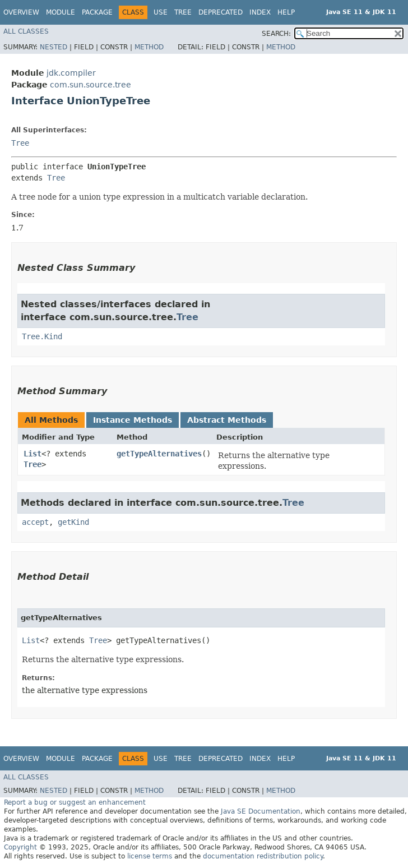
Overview (21, 12)
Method (149, 47)
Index (260, 12)
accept (35, 522)
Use (161, 12)
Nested (54, 47)
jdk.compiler (71, 73)
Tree (183, 12)
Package (97, 12)
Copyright (20, 847)
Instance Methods (133, 420)
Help (286, 12)
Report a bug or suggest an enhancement (75, 802)
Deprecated (221, 12)
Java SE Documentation (261, 811)
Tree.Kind (42, 336)
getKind (73, 522)
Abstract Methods (227, 420)
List (33, 454)
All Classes (26, 31)
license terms (150, 856)
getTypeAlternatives (159, 454)
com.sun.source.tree (91, 85)
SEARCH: (276, 34)
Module (61, 12)
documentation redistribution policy (263, 856)
